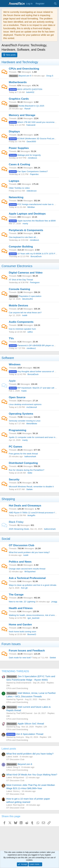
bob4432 (30, 92)
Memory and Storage (22, 115)
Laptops (14, 181)
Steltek (29, 489)
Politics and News (20, 562)
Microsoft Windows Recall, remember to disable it (31, 487)
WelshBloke (32, 424)
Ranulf (28, 109)
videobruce (32, 191)
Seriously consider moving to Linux (25, 421)
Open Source (17, 397)
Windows (15, 364)
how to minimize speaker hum (22, 329)
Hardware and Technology (20, 62)
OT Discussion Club (22, 545)
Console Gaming (19, 289)
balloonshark (30, 456)
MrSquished (30, 572)
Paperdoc (34, 174)
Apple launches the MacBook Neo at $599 (32, 221)
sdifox (30, 332)
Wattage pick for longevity (25, 155)
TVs (11, 338)
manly (25, 224)
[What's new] (49, 4)
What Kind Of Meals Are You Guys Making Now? (32, 775)
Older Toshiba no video (19, 188)
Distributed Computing (23, 463)
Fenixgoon (35, 282)
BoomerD (32, 634)
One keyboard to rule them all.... (23, 237)
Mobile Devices (18, 306)
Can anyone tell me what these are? (25, 313)
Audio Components (21, 322)
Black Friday (16, 522)
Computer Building (21, 247)
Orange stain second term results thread (27, 569)
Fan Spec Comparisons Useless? (28, 171)
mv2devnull (32, 407)
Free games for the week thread (23, 454)
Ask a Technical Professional (27, 578)
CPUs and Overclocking (24, 69)
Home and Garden (20, 625)
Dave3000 (31, 141)
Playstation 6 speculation (25, 296)
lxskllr (25, 315)
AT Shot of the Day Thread (21, 280)
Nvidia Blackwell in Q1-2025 (27, 106)
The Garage (16, 595)
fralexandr (31, 125)
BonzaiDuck (36, 256)
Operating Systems (21, 414)
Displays (14, 132)
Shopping (8, 499)
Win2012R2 (28, 299)
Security (14, 480)
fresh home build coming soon (22, 632)
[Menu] (4, 4)
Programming (18, 430)
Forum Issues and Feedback (27, 651)
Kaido (24, 391)
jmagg (54, 602)
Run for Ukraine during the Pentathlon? (27, 470)
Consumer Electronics (17, 266)
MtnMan (31, 207)
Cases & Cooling (19, 164)
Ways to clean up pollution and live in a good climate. (33, 585)
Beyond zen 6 (20, 76)
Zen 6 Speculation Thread (25, 734)
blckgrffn (31, 515)
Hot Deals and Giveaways (25, 506)
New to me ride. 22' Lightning (22, 602)
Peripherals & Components (26, 230)
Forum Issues (11, 644)
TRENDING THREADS (15, 671)
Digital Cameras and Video (26, 273)
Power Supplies (19, 148)
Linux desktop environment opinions (25, 404)
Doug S (50, 76)
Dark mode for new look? (20, 658)
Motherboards (18, 82)
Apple (12, 381)
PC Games (15, 447)
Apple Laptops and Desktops (27, 214)
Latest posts (9, 749)
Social (6, 539)
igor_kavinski (33, 618)
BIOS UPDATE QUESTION (25, 89)
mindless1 (32, 158)
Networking (16, 197)
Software (8, 358)
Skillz (30, 473)
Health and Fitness (21, 608)
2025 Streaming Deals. (19, 529)
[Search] (55, 4)
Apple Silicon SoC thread (25, 724)
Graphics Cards (19, 99)
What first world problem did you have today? (29, 552)
